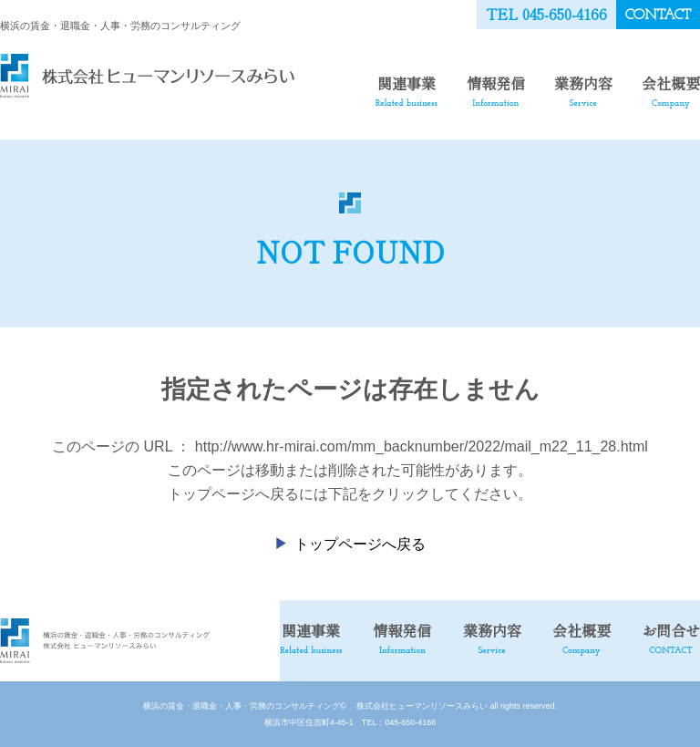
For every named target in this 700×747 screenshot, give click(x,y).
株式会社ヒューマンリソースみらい (418, 706)
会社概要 (671, 90)
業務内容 (583, 90)
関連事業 (407, 90)
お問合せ (671, 638)
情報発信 (496, 90)
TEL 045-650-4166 (546, 14)
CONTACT (658, 16)
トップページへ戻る (360, 544)
